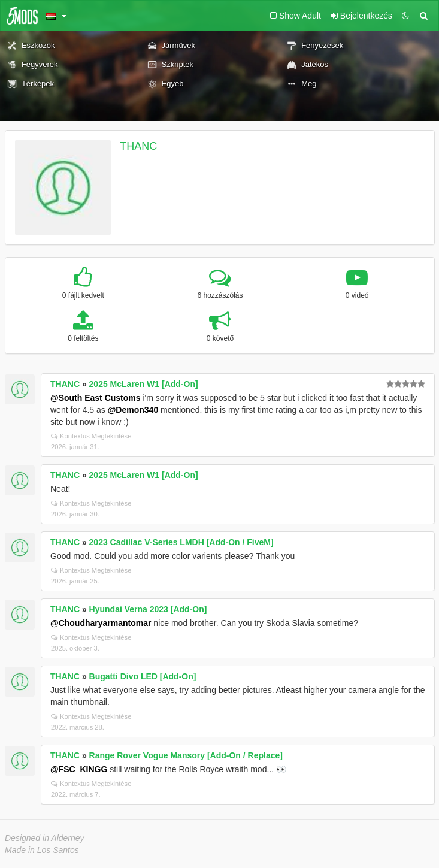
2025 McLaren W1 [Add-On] (144, 384)
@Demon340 (133, 410)
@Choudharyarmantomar (101, 623)
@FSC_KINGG (79, 769)
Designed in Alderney (45, 838)
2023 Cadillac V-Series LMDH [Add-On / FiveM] (181, 542)
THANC (138, 146)
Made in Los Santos (42, 850)
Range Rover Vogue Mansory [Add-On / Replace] (186, 755)
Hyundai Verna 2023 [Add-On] (148, 609)
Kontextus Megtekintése (91, 436)
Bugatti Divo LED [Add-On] (143, 676)
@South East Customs (96, 398)
